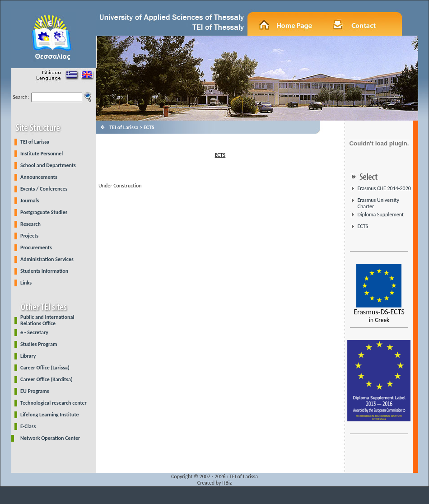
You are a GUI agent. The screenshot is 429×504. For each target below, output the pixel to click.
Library (28, 356)
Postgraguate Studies (44, 212)
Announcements (39, 177)
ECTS (362, 226)
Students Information (44, 271)
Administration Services (47, 259)
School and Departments (48, 165)
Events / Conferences (44, 189)
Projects (29, 236)
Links (26, 283)
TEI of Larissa (35, 142)
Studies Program (39, 344)
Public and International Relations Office (47, 320)
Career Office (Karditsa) (47, 379)
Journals (30, 201)
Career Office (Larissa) (45, 368)
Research (30, 224)
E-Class (28, 426)
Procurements (36, 247)
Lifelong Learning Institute (49, 415)
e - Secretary (34, 332)
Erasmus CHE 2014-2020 (384, 188)
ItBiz (227, 483)
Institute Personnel (42, 154)
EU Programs (35, 391)
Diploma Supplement (380, 215)
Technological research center (54, 403)
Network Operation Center (50, 438)
